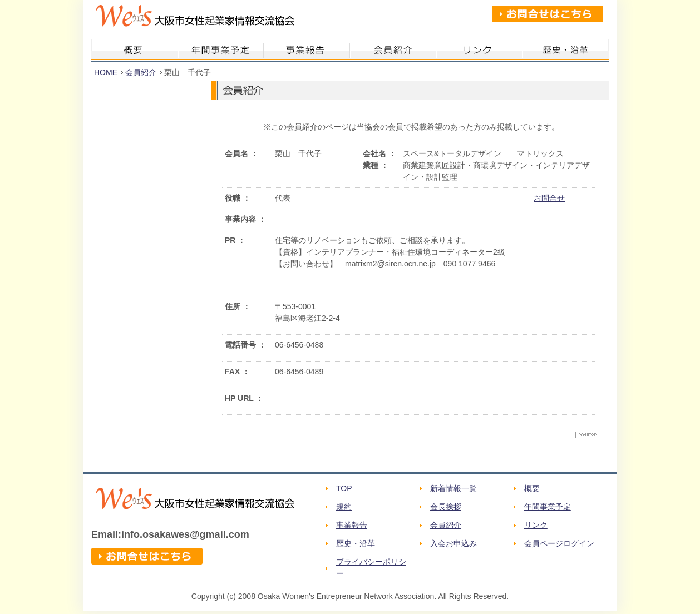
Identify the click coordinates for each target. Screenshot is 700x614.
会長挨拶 (446, 507)
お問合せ (549, 198)
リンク (536, 525)
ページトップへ (588, 435)
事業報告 (352, 525)
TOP (344, 488)
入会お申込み (453, 543)
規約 (344, 507)
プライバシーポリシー (371, 568)
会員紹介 (141, 72)
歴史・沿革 (356, 543)
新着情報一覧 (453, 488)
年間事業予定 (548, 507)
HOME (106, 72)
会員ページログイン (559, 543)
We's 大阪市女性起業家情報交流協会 (193, 19)
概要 (532, 488)
